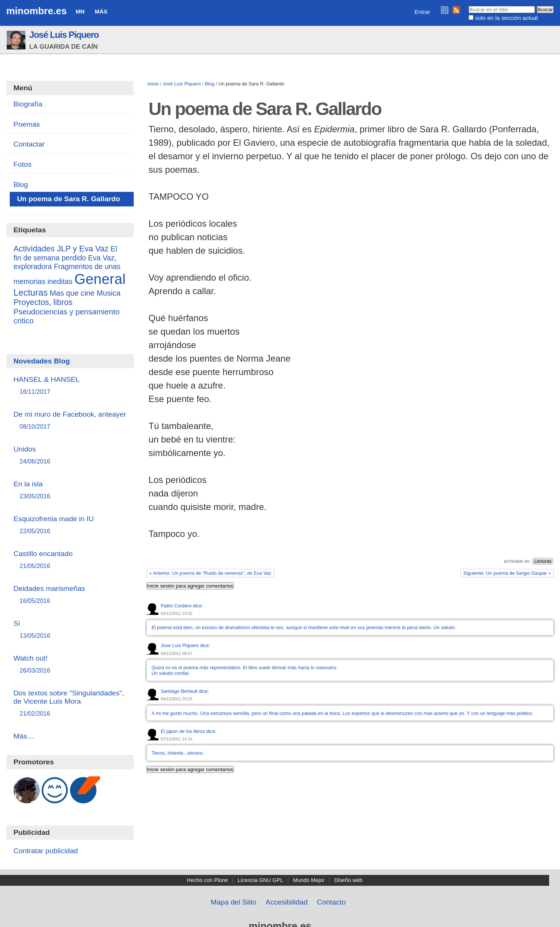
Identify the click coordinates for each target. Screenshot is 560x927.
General (100, 279)
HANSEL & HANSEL (70, 386)
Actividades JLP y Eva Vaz (61, 249)
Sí (70, 630)
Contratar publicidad (46, 851)
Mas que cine (72, 293)
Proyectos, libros (43, 302)
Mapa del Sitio (234, 902)
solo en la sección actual (506, 18)
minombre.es (37, 11)
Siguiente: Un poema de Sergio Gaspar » (507, 573)
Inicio (153, 84)
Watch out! (70, 665)
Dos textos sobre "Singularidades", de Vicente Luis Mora (70, 703)
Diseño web (348, 880)
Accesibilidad (287, 902)
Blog (210, 84)
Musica (109, 293)
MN (80, 11)
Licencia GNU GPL (261, 880)
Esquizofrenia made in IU (70, 525)
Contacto (331, 902)
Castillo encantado (70, 560)
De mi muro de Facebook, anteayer (70, 421)
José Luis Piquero (64, 35)
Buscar (468, 6)
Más (101, 11)
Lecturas (543, 561)
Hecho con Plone (208, 880)
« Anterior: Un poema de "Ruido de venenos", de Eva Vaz (210, 573)
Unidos (70, 455)
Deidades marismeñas (70, 595)
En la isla (70, 490)
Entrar (423, 12)
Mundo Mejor (309, 880)
